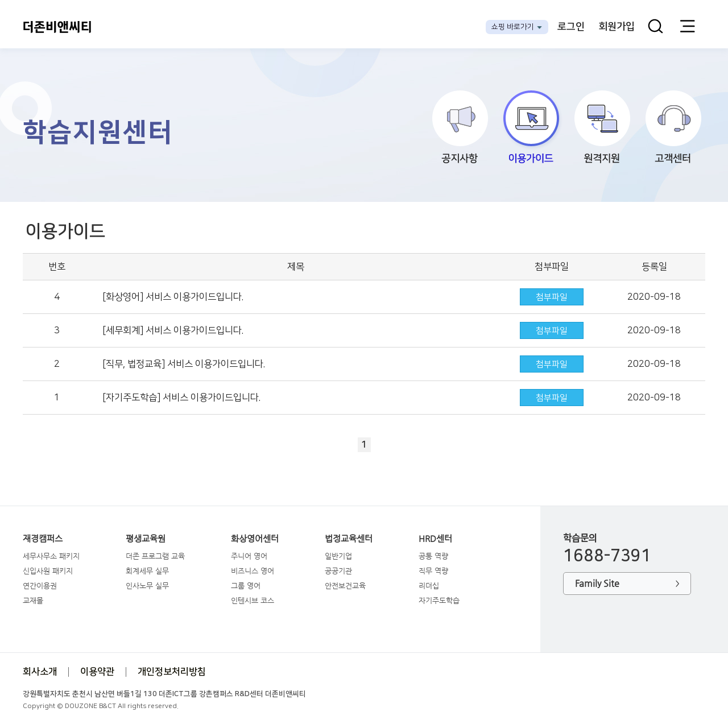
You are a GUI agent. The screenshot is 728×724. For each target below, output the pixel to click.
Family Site (627, 584)
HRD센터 (435, 539)
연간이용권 (40, 586)
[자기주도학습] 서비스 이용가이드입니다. (181, 398)
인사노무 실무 (147, 586)
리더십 (429, 586)
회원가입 (617, 26)
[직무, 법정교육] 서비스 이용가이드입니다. (184, 364)
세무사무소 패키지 (51, 556)
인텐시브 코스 (253, 600)
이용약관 (97, 672)
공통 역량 (433, 556)
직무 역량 (433, 571)
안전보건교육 (345, 586)
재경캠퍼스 (43, 539)
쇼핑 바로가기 (513, 27)
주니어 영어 (249, 556)
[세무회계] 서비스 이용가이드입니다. (173, 330)
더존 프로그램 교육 (155, 556)
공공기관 (338, 571)
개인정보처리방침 (172, 672)
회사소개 (40, 672)
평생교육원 (146, 539)
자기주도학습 (439, 600)
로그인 (571, 26)
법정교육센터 (349, 539)
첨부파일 (552, 297)
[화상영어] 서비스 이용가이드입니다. (173, 297)
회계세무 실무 (147, 571)
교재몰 (33, 600)
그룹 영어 (246, 586)
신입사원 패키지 (48, 571)
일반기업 (338, 556)
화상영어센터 (255, 539)
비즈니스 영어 (253, 571)
